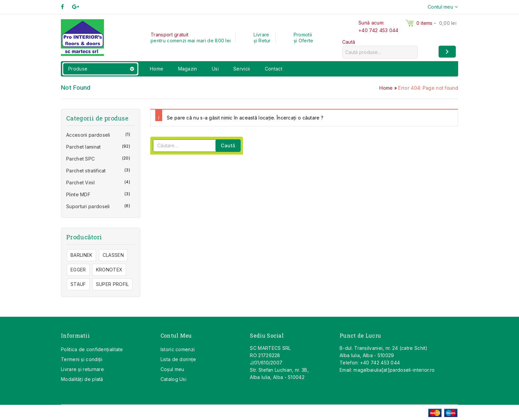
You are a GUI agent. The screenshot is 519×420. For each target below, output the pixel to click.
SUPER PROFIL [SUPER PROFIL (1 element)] (113, 284)
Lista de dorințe (178, 359)
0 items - (436, 23)
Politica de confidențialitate (92, 349)
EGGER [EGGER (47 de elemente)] (78, 270)
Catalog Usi (173, 379)
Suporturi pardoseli (88, 206)
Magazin (188, 69)
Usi (215, 69)
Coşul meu (172, 369)
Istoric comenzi (178, 349)
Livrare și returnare (82, 369)
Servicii (242, 69)
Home (157, 69)
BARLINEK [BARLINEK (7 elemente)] (81, 255)
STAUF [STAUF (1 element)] (78, 284)
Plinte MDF (78, 194)
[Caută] (447, 52)
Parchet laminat (84, 147)
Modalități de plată (82, 379)
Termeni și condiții (82, 359)
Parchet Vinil (80, 183)
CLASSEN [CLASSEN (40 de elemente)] (113, 255)
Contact (274, 69)
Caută (349, 42)
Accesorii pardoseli (88, 135)
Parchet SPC (80, 159)
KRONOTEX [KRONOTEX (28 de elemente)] (109, 270)
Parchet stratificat (86, 171)
